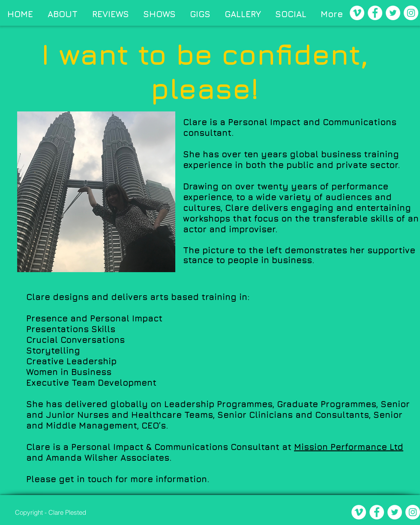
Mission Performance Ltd (349, 447)
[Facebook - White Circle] (375, 13)
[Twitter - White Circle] (393, 13)
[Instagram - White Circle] (411, 13)
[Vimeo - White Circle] (357, 13)
